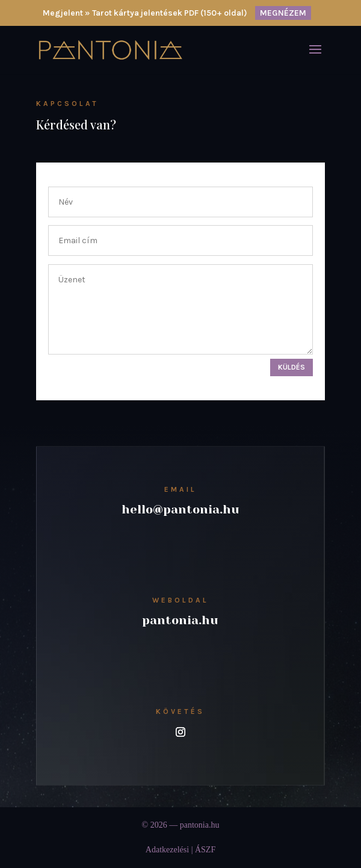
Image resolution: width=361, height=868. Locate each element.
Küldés (292, 367)
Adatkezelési (167, 850)
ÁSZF (205, 850)
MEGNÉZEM (283, 13)
